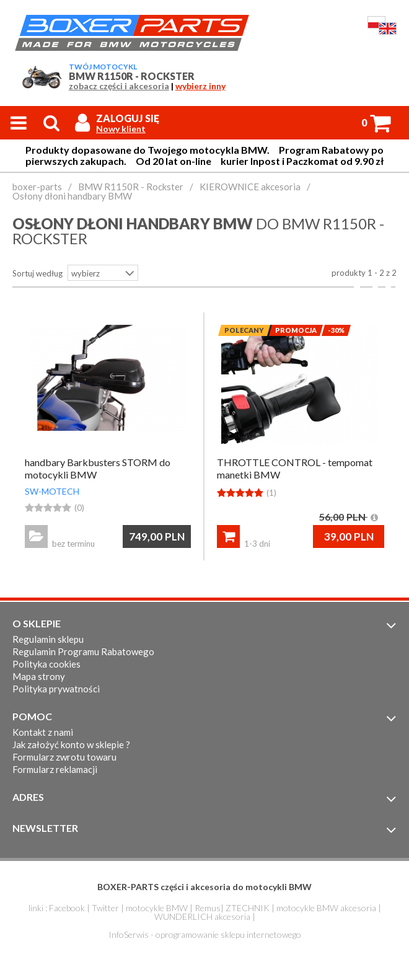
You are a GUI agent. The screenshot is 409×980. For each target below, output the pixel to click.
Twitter (105, 908)
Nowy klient (121, 129)
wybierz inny (200, 86)
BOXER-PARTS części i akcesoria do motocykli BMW (205, 887)
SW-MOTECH (52, 491)
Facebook (67, 908)
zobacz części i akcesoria (119, 86)
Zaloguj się (128, 118)
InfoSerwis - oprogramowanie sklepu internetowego (205, 934)
